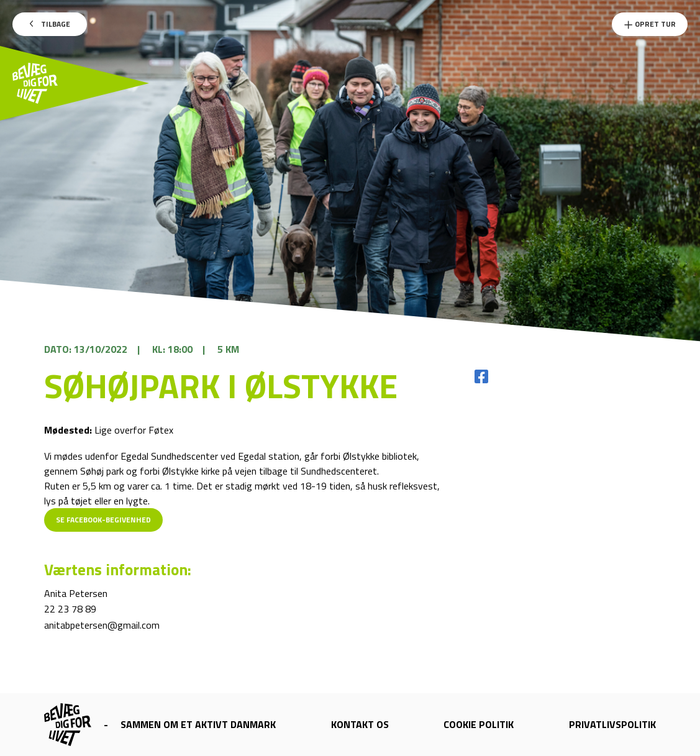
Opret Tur (650, 24)
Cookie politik (479, 724)
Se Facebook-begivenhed (103, 520)
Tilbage (50, 24)
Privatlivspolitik (612, 724)
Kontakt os (360, 724)
